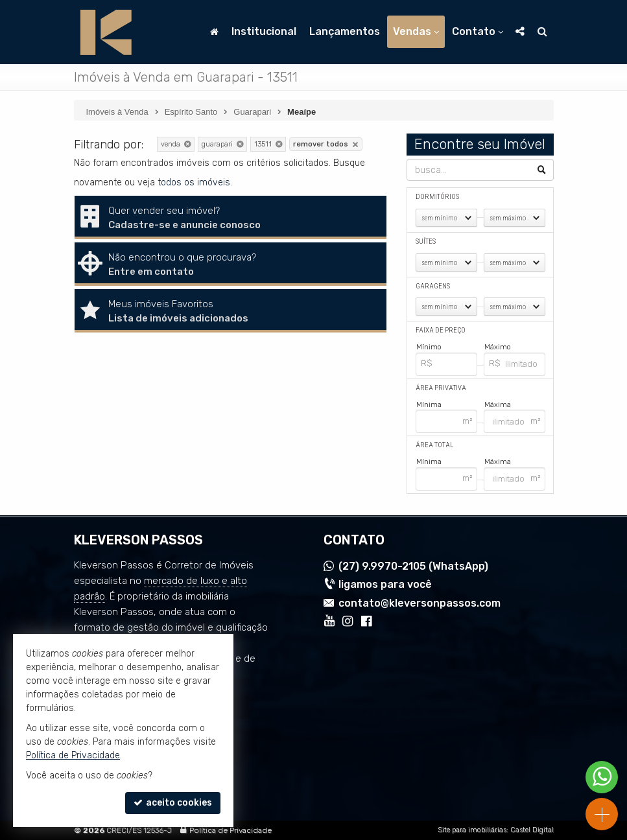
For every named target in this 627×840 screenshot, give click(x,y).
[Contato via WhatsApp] (602, 777)
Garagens (433, 286)
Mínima (429, 404)
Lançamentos (345, 31)
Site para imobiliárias (472, 830)
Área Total (434, 445)
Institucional (264, 31)
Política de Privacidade (231, 830)
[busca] (542, 32)
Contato (478, 31)
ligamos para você (385, 584)
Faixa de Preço (441, 330)
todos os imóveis (194, 182)
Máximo (498, 347)
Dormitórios (437, 197)
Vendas (416, 31)
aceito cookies (173, 803)
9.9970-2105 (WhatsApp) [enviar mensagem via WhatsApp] (413, 566)
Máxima (498, 404)
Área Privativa (441, 388)
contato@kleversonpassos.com (420, 603)
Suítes (426, 241)
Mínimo (429, 347)
